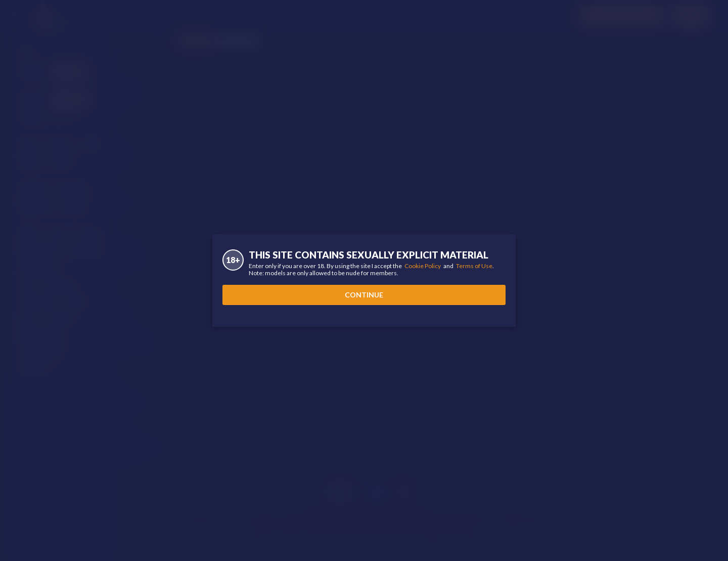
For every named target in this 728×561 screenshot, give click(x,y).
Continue (364, 295)
